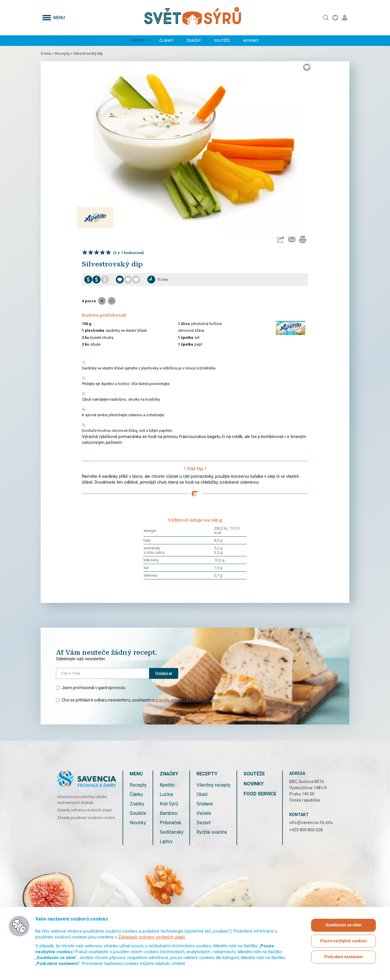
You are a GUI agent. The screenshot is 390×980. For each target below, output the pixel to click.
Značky (194, 40)
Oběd (202, 794)
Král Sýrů (169, 804)
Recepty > (64, 53)
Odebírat (164, 674)
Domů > (48, 53)
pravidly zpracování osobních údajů (188, 700)
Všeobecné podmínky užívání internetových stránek (82, 800)
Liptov (166, 841)
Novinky (251, 40)
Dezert (204, 823)
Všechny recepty (214, 785)
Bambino (169, 813)
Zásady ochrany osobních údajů (84, 810)
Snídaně (205, 804)
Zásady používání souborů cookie (86, 818)
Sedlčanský (172, 832)
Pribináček (171, 823)
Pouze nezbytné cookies (344, 941)
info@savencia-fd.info (311, 823)
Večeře (204, 813)
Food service (260, 794)
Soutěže (222, 40)
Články (166, 40)
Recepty (139, 40)
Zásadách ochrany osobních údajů (152, 937)
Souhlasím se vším (343, 925)
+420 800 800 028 (306, 830)
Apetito (167, 785)
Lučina (166, 794)
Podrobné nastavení (343, 957)
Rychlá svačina (212, 832)
